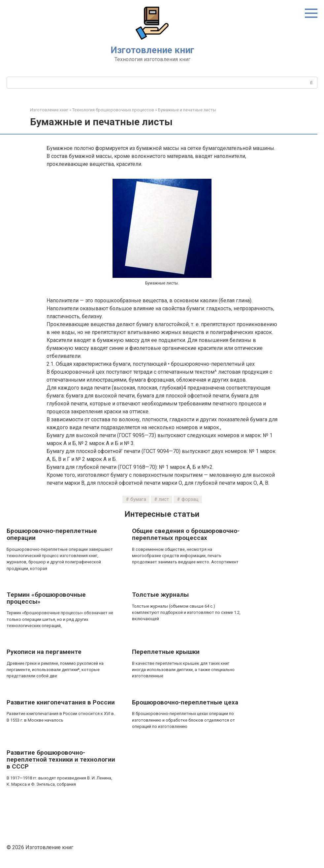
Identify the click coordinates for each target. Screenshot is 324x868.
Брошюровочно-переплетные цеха (185, 702)
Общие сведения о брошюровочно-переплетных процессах (186, 534)
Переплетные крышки (166, 652)
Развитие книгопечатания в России (61, 702)
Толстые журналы (160, 595)
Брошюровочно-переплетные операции (52, 534)
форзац (190, 499)
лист (164, 499)
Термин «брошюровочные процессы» (46, 598)
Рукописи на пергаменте (44, 652)
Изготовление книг (152, 50)
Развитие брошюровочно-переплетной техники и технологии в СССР (61, 759)
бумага (138, 499)
